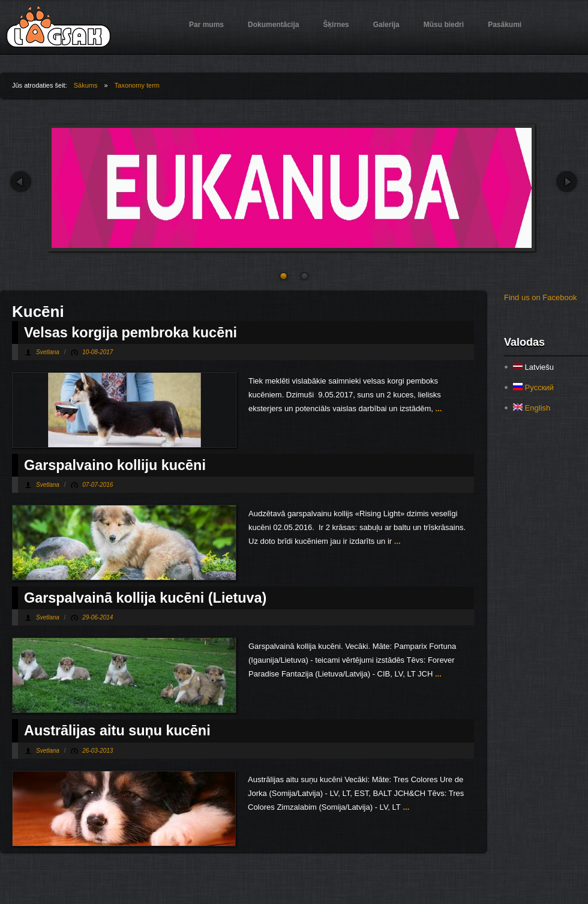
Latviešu (533, 367)
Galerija (386, 25)
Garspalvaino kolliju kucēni (115, 465)
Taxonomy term (137, 85)
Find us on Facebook (540, 297)
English (532, 408)
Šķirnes (336, 25)
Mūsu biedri (444, 25)
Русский (533, 387)
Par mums (206, 25)
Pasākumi (505, 25)
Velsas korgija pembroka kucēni (130, 333)
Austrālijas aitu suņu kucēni (117, 731)
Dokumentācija (273, 25)
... (437, 408)
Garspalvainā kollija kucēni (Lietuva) (145, 598)
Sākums (86, 85)
